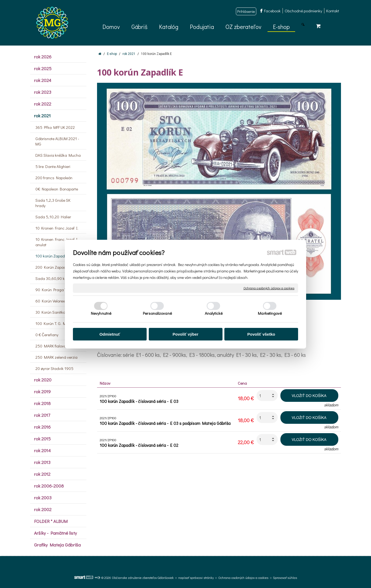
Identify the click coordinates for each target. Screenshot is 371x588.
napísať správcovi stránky (196, 578)
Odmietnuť (110, 334)
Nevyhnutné (101, 313)
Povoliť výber (186, 334)
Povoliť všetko (261, 334)
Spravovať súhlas (285, 578)
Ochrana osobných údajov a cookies (269, 288)
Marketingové (270, 313)
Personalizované (157, 313)
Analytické (214, 313)
